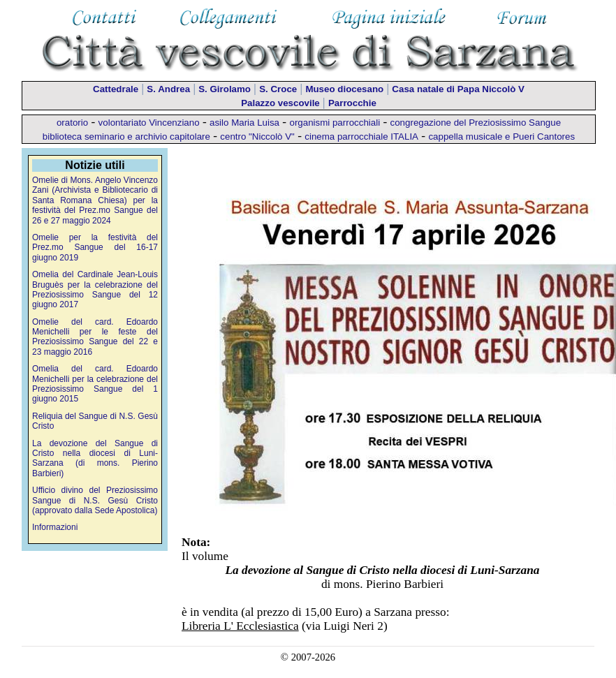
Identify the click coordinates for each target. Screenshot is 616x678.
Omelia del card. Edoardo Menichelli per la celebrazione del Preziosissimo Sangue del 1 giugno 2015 (95, 384)
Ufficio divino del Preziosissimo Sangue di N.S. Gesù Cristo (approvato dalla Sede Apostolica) (95, 500)
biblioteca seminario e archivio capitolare (126, 137)
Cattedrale (116, 89)
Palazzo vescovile (280, 103)
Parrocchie (352, 103)
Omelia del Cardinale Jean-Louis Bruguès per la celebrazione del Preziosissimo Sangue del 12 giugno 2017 (95, 289)
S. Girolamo (225, 89)
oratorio (72, 123)
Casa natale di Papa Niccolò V (458, 89)
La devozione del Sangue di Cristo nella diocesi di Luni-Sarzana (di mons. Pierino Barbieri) (95, 458)
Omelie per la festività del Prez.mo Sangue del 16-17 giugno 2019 (95, 248)
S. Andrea (168, 89)
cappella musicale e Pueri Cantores (501, 137)
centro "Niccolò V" (257, 137)
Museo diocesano (344, 89)
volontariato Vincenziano (149, 123)
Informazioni (55, 527)
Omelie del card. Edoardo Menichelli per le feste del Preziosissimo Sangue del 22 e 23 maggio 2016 (95, 337)
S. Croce (278, 89)
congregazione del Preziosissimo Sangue (476, 123)
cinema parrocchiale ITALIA (361, 137)
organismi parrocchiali (335, 123)
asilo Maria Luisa (244, 123)
